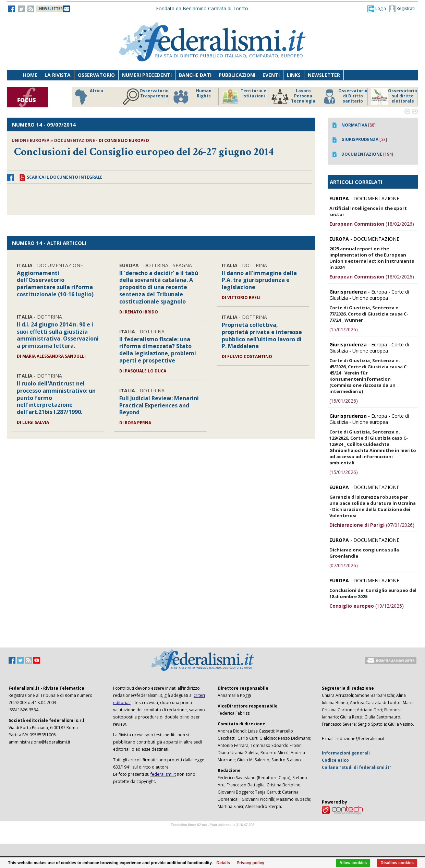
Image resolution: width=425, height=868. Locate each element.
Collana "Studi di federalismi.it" (357, 767)
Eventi (271, 75)
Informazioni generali (346, 753)
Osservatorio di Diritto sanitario (344, 97)
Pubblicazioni (237, 75)
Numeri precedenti (147, 75)
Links (294, 75)
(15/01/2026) (344, 329)
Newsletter (324, 75)
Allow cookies (353, 863)
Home (30, 75)
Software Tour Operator (212, 833)
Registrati (402, 9)
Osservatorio (96, 75)
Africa (88, 97)
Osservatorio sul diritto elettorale (394, 97)
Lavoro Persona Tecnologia (293, 97)
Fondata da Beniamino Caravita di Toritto (202, 8)
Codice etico (335, 760)
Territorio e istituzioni (244, 97)
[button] (377, 9)
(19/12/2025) (367, 606)
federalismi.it (163, 774)
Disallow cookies (397, 863)
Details (223, 863)
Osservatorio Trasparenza (145, 97)
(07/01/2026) (372, 525)
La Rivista (58, 75)
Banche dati (195, 75)
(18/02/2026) (372, 224)
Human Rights (192, 97)
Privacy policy (250, 863)
